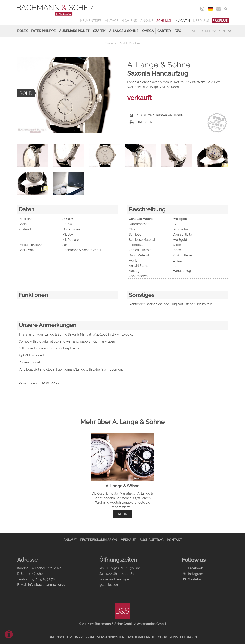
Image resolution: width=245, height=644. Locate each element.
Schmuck (164, 21)
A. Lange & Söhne (124, 31)
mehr (122, 514)
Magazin (183, 21)
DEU (210, 9)
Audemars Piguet (74, 31)
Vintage (112, 21)
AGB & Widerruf (141, 637)
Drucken (141, 122)
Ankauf (147, 21)
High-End (129, 21)
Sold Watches (130, 43)
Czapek (99, 31)
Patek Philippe (43, 31)
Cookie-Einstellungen (177, 637)
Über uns (201, 21)
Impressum (84, 637)
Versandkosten (111, 637)
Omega (148, 31)
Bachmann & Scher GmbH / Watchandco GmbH (130, 624)
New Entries (91, 21)
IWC (178, 31)
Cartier (164, 31)
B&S (220, 21)
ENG (219, 9)
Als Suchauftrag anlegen (156, 115)
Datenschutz (60, 637)
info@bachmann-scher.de (47, 585)
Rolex (22, 31)
